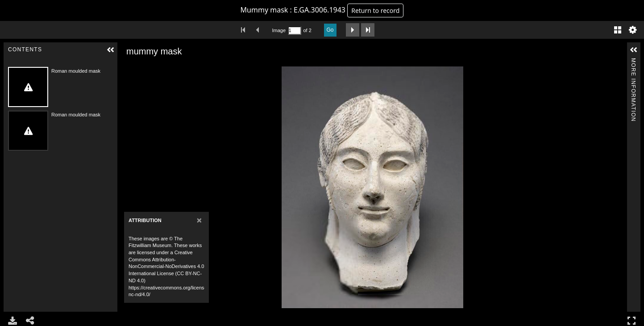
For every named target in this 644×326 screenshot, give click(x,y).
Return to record (375, 10)
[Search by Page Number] (295, 31)
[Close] (199, 220)
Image (279, 30)
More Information (633, 62)
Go (330, 30)
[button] (111, 50)
